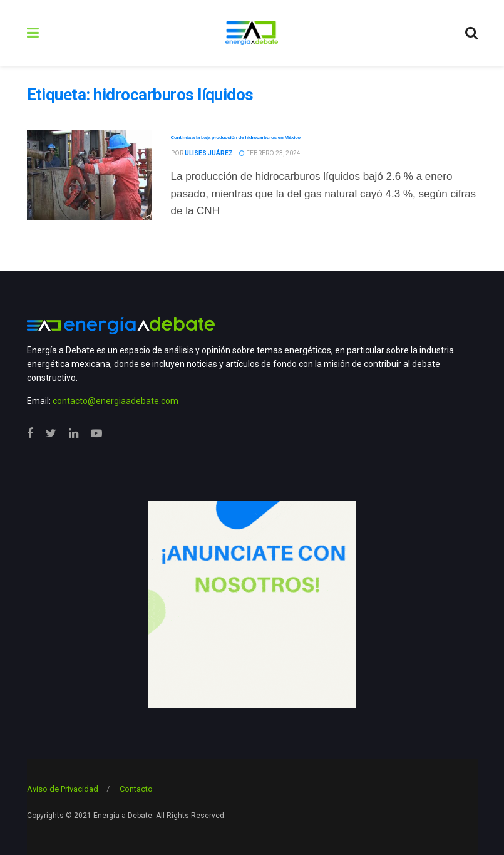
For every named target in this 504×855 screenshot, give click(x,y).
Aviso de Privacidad (63, 789)
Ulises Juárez (209, 153)
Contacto (136, 789)
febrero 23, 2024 (270, 153)
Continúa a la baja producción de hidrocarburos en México (236, 137)
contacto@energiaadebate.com (116, 401)
